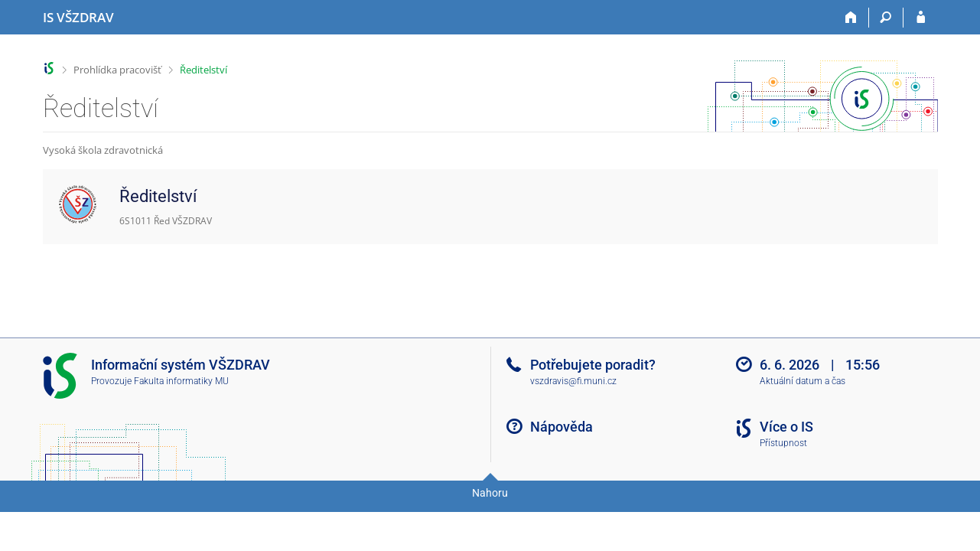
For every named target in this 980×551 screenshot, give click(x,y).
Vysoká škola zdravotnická (103, 150)
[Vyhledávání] (886, 18)
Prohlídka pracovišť (117, 70)
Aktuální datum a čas (803, 381)
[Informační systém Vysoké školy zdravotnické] (78, 18)
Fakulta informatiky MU (181, 381)
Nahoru (490, 493)
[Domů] (852, 18)
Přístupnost (783, 443)
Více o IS (786, 427)
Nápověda (562, 427)
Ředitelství (203, 70)
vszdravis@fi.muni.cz (573, 381)
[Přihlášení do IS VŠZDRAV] (921, 18)
